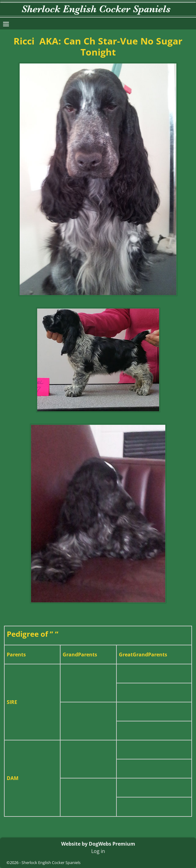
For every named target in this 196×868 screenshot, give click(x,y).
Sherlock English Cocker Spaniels (51, 862)
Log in (98, 851)
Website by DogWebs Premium (98, 844)
